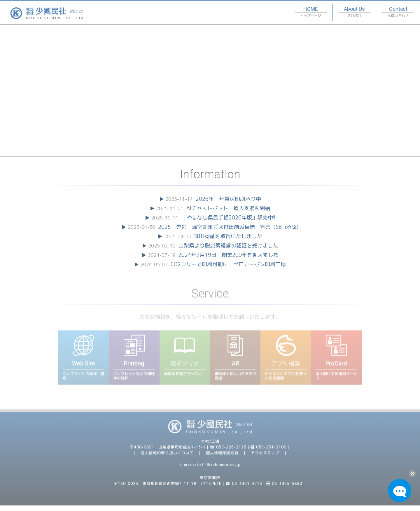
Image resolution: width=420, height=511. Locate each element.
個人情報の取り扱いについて (167, 456)
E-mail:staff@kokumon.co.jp (210, 467)
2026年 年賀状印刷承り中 (228, 199)
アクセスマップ (265, 456)
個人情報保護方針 (222, 456)
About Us (354, 12)
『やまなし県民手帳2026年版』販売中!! (228, 218)
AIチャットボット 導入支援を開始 (228, 208)
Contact (398, 12)
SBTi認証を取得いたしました (228, 236)
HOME (311, 12)
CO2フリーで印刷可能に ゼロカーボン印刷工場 (228, 264)
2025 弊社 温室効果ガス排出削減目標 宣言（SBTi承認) (228, 227)
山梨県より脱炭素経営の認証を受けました (228, 246)
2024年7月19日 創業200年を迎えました (228, 255)
